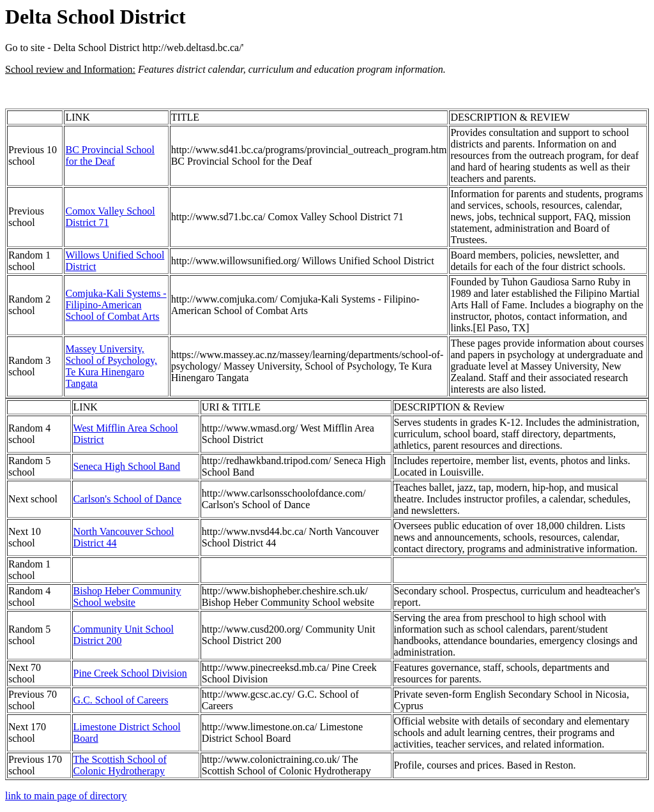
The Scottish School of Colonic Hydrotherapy (120, 765)
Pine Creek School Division (130, 673)
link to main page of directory (66, 796)
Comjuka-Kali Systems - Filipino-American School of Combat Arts (116, 305)
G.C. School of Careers (121, 700)
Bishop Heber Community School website (127, 597)
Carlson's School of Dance (128, 499)
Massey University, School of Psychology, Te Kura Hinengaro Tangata (111, 366)
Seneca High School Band (127, 466)
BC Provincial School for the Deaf (110, 155)
